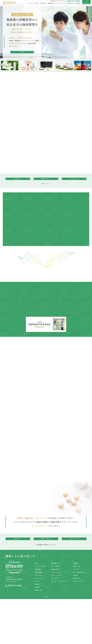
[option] (10, 70)
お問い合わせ (77, 623)
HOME (36, 608)
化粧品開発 (38, 614)
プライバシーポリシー (79, 626)
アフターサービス (56, 617)
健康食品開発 (38, 617)
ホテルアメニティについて (74, 185)
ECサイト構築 (55, 611)
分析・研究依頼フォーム (80, 617)
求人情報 (75, 620)
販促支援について (56, 608)
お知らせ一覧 (77, 611)
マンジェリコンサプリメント (59, 626)
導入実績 (37, 632)
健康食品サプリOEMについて (46, 185)
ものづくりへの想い (40, 611)
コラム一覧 (76, 614)
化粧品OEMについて (18, 185)
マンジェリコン (39, 623)
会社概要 (75, 608)
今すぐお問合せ (22, 56)
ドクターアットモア (57, 620)
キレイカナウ (55, 623)
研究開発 (37, 629)
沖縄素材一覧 (38, 635)
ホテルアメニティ (39, 620)
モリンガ (37, 626)
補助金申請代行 (56, 614)
